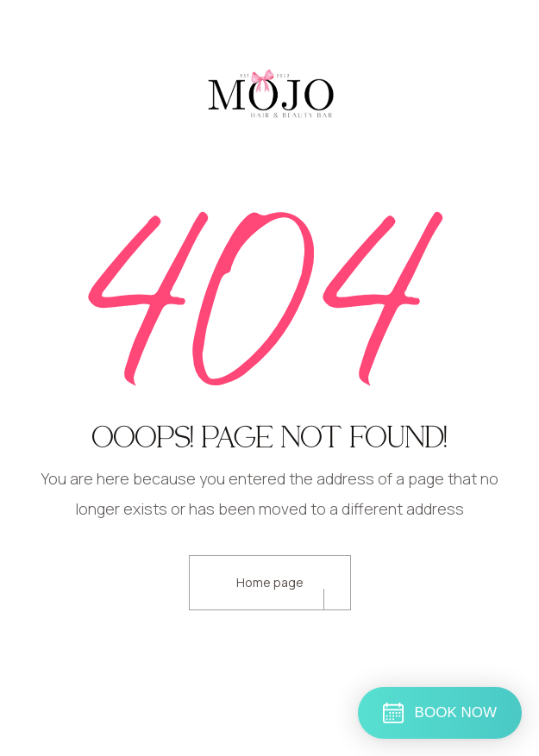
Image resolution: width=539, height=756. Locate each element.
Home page (270, 582)
